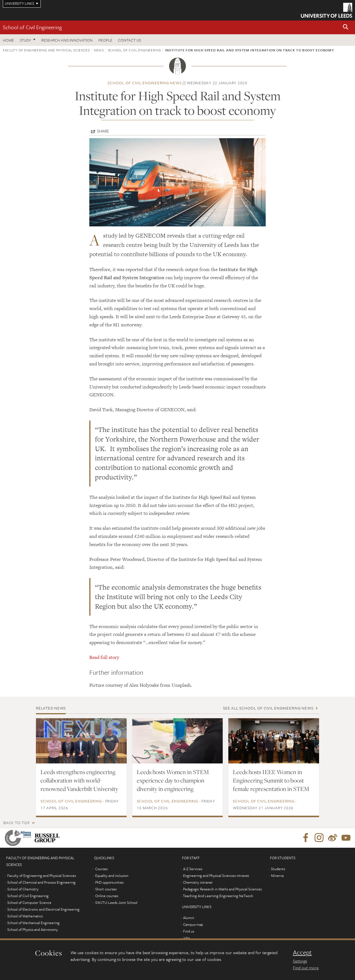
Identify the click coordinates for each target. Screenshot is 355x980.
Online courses (107, 896)
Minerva (277, 876)
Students (278, 869)
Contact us (129, 40)
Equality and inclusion (112, 876)
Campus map (193, 924)
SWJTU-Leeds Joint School (116, 902)
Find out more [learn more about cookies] (306, 968)
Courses (101, 869)
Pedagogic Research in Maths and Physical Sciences (222, 889)
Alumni (189, 918)
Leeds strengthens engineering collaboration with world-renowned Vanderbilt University (79, 780)
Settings (300, 961)
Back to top (17, 823)
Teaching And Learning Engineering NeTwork (218, 896)
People (105, 40)
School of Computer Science (29, 902)
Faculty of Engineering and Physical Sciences (46, 50)
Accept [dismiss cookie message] (302, 952)
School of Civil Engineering (32, 27)
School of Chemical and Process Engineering (41, 882)
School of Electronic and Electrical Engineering (43, 909)
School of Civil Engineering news (144, 83)
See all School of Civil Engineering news (268, 708)
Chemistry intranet (198, 882)
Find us (189, 931)
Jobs (186, 938)
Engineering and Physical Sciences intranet (216, 876)
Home (8, 40)
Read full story (104, 657)
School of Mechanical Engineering (33, 923)
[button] (346, 27)
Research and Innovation (67, 40)
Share (103, 131)
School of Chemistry (23, 889)
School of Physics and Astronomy (33, 929)
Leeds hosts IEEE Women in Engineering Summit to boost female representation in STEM (271, 780)
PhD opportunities (109, 882)
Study (25, 40)
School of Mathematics (25, 916)
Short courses (106, 889)
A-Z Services (193, 869)
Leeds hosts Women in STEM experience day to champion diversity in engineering (173, 780)
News (99, 50)
